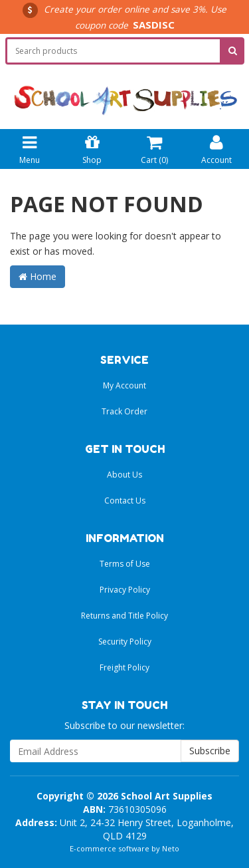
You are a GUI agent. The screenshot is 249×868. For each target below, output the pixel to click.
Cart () (154, 148)
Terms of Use (125, 564)
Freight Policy (124, 667)
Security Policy (125, 642)
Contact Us (125, 501)
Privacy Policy (125, 590)
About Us (124, 475)
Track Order (124, 411)
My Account (124, 385)
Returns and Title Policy (124, 616)
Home (38, 276)
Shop (92, 148)
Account (216, 148)
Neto (171, 848)
